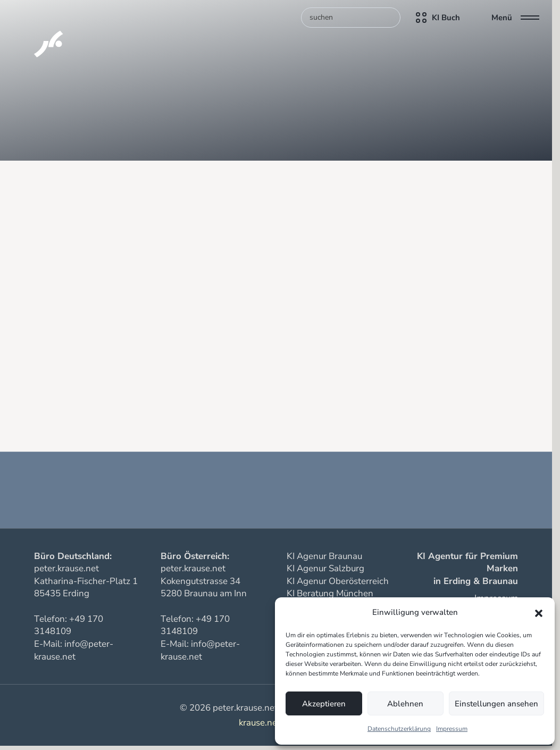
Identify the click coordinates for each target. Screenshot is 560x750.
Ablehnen (405, 704)
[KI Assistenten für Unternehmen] (35, 32)
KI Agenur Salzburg (325, 568)
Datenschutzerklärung (399, 729)
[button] (539, 613)
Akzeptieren (324, 704)
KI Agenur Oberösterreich (338, 581)
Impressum (452, 729)
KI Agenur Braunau (324, 556)
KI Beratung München (330, 593)
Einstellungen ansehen (496, 704)
